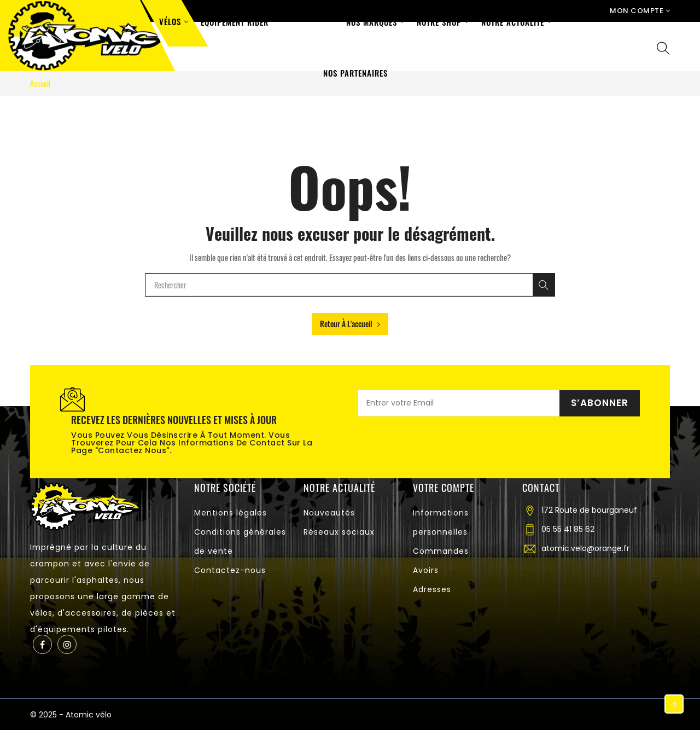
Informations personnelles (441, 522)
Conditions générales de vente (240, 541)
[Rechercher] (544, 285)
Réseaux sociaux (339, 532)
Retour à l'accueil (350, 324)
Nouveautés (329, 513)
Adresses (432, 589)
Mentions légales (231, 513)
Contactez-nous (230, 570)
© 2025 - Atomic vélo (71, 715)
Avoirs (426, 570)
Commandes (441, 551)
